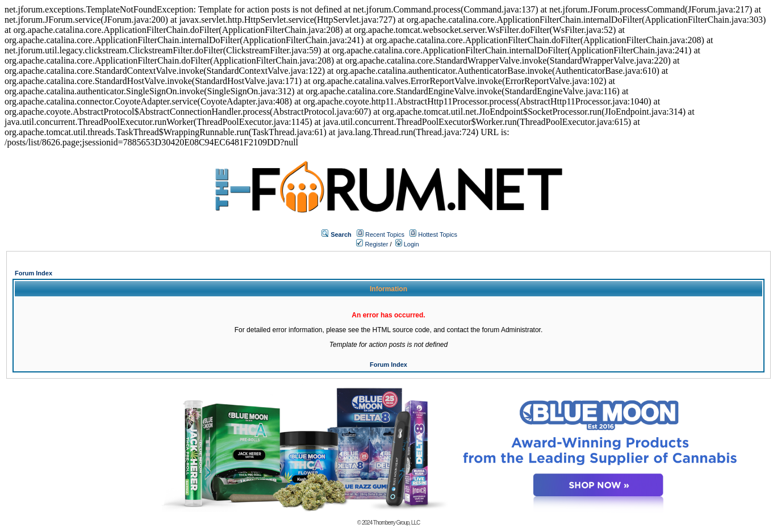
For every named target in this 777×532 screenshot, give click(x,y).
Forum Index (34, 273)
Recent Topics (385, 234)
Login (407, 244)
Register (372, 244)
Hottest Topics (438, 234)
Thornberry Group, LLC (396, 523)
